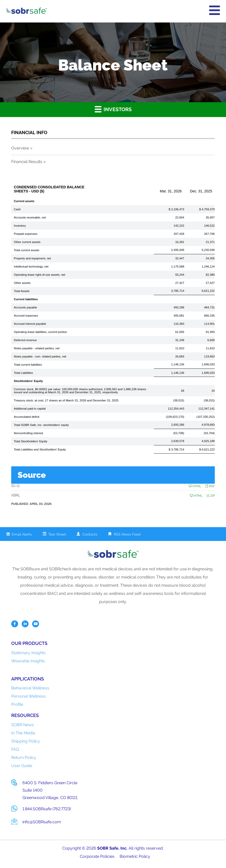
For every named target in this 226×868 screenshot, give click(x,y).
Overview (20, 148)
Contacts (90, 534)
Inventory (20, 226)
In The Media (23, 733)
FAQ (15, 749)
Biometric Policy (135, 856)
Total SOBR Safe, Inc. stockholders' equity (41, 425)
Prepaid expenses (26, 234)
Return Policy (24, 757)
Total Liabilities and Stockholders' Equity (40, 449)
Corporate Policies (97, 856)
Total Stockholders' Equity (30, 441)
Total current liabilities (28, 365)
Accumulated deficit (27, 417)
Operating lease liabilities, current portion (40, 332)
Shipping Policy (26, 741)
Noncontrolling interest (28, 433)
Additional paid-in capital (30, 409)
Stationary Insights (28, 653)
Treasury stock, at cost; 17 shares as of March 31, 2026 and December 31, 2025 (66, 400)
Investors (113, 109)
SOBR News (23, 725)
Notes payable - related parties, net (37, 348)
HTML (195, 486)
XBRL (16, 495)
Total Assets (22, 291)
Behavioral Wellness (30, 688)
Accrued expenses (26, 316)
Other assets (22, 283)
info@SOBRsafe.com (42, 822)
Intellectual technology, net (31, 267)
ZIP (211, 496)
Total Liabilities (23, 373)
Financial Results (27, 162)
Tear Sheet (57, 534)
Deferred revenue (25, 340)
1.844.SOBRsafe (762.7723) (47, 809)
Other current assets (27, 242)
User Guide (22, 766)
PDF (210, 486)
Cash (17, 209)
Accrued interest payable (30, 324)
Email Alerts (22, 534)
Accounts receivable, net (30, 217)
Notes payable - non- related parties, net (40, 356)
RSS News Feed (127, 534)
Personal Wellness (28, 696)
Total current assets (27, 250)
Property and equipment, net (32, 258)
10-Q (15, 486)
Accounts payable (25, 307)
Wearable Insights (28, 661)
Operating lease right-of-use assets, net (39, 275)
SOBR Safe (108, 848)
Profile (17, 704)
